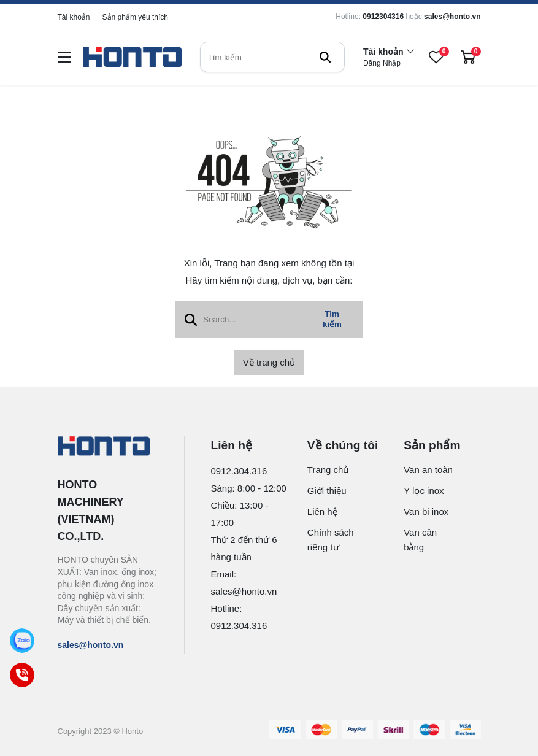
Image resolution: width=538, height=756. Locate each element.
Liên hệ (322, 511)
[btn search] (325, 57)
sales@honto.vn (452, 17)
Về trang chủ (269, 362)
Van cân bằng (420, 540)
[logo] (133, 57)
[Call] (22, 675)
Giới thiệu (327, 491)
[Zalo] (22, 641)
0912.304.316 (239, 471)
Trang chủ (328, 470)
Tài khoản (74, 17)
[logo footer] (108, 447)
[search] (272, 57)
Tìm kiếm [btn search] (332, 319)
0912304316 (383, 17)
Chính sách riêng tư (331, 540)
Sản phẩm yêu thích (135, 17)
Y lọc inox (424, 491)
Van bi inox (426, 511)
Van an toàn (428, 470)
